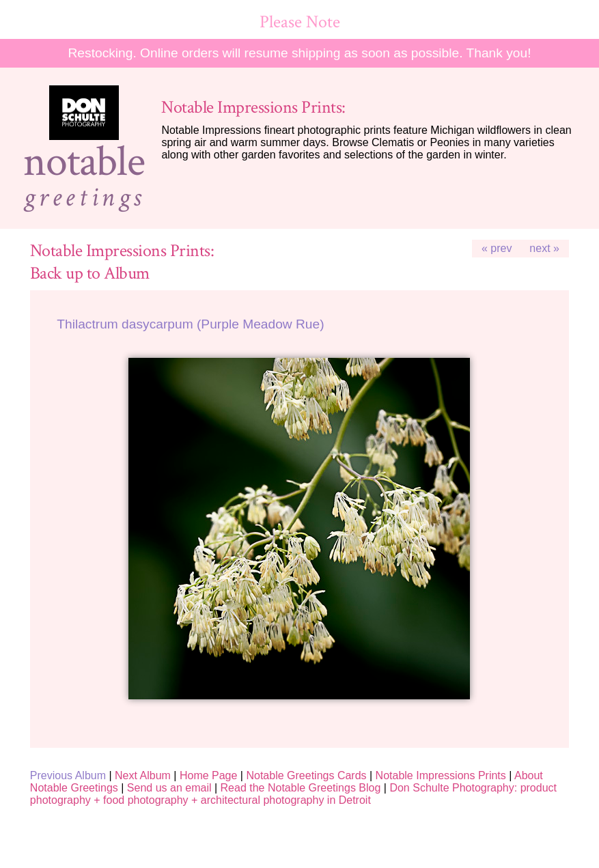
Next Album (143, 775)
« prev (497, 248)
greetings (84, 197)
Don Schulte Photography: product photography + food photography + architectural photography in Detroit (293, 794)
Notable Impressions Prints (441, 775)
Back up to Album (90, 274)
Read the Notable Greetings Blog (301, 788)
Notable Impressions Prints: (253, 108)
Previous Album (68, 775)
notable (84, 162)
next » (544, 248)
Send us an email (169, 788)
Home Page (209, 775)
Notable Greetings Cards (306, 775)
